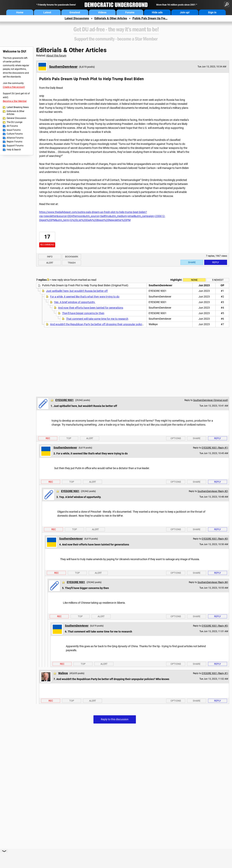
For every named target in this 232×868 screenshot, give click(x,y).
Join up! (185, 12)
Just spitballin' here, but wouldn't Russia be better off (77, 291)
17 (47, 237)
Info (50, 257)
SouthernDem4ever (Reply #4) (213, 582)
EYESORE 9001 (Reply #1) (215, 448)
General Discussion (16, 118)
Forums (130, 12)
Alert (50, 263)
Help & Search (14, 150)
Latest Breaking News (18, 107)
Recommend (47, 245)
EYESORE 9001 (65, 400)
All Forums (12, 126)
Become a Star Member (15, 101)
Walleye (63, 673)
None (194, 280)
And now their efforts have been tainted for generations (91, 308)
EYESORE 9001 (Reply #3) (215, 539)
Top (69, 438)
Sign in (212, 12)
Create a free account (14, 87)
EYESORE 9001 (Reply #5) (215, 626)
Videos (102, 12)
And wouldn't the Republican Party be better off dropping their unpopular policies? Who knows (105, 324)
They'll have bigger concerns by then (83, 313)
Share (192, 262)
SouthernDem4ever (63, 67)
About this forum (56, 56)
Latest (47, 12)
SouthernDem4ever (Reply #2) (213, 491)
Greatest (75, 12)
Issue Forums (14, 130)
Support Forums (15, 146)
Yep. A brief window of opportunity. (75, 302)
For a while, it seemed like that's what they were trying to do (85, 297)
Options (176, 438)
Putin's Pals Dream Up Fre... (150, 18)
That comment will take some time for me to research (97, 319)
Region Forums (14, 142)
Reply (216, 262)
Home (20, 12)
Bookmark (72, 257)
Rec (48, 438)
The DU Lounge (14, 122)
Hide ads (157, 12)
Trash (72, 263)
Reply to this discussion (115, 719)
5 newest (218, 280)
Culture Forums (15, 134)
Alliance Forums (15, 138)
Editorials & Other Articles (111, 18)
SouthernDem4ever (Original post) (211, 400)
